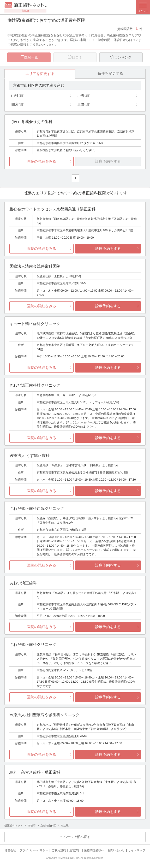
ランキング (123, 57)
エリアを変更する (40, 74)
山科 (18, 96)
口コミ (77, 57)
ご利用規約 (59, 851)
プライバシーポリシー (34, 851)
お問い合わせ (116, 851)
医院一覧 (31, 57)
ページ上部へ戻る (77, 837)
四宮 (18, 105)
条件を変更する (110, 74)
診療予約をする (108, 249)
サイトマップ (137, 851)
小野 (84, 96)
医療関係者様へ (94, 851)
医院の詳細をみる (41, 162)
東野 (84, 105)
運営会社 (10, 851)
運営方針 (75, 851)
